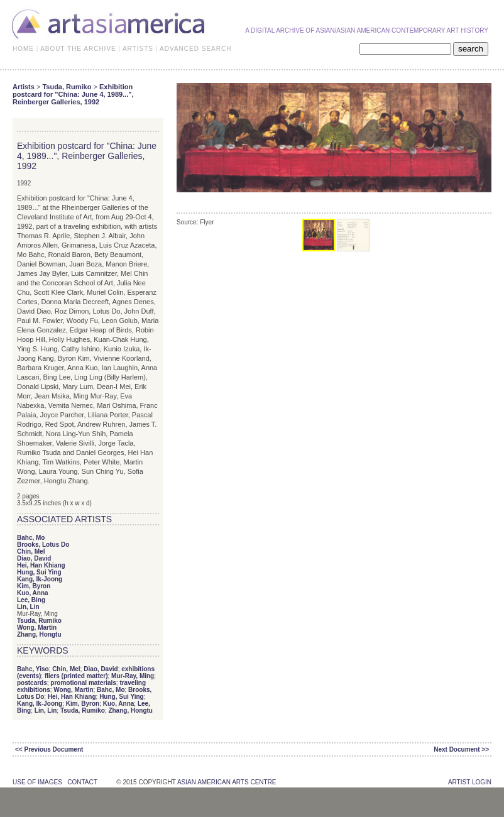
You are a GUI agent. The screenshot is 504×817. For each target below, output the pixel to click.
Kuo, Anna (33, 593)
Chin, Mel (31, 551)
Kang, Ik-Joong (40, 579)
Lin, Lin (28, 607)
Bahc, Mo (31, 538)
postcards (32, 683)
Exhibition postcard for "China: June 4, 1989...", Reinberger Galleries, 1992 (73, 94)
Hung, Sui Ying (39, 572)
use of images (37, 782)
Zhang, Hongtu (39, 634)
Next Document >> (461, 749)
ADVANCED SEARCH (195, 49)
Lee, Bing (31, 600)
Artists (24, 87)
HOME (23, 49)
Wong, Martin (37, 628)
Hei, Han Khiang (41, 565)
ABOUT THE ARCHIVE (78, 49)
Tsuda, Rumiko (67, 87)
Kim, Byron (34, 586)
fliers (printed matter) (76, 676)
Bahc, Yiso (33, 669)
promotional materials (83, 683)
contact (82, 782)
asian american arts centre (227, 782)
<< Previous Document (49, 749)
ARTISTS (138, 49)
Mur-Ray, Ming (133, 676)
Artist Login (470, 782)
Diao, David (34, 558)
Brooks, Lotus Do (43, 545)
